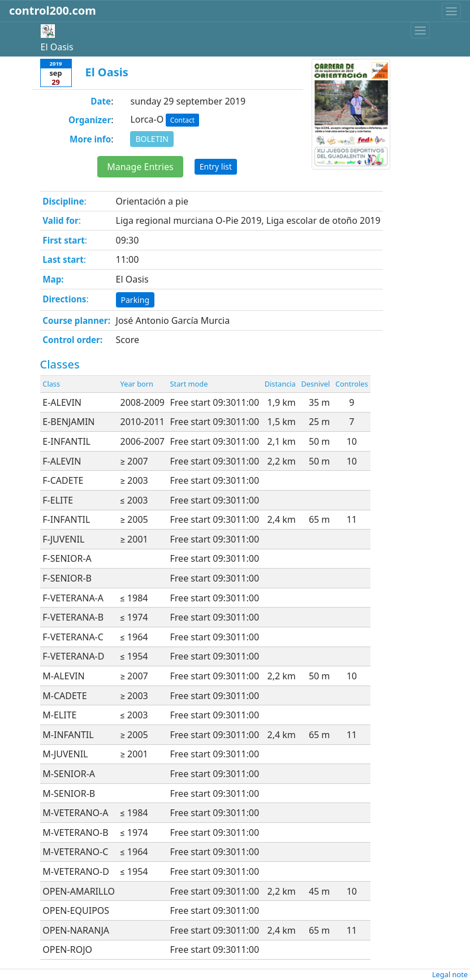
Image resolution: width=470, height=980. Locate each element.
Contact (182, 120)
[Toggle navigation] (451, 11)
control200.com (53, 10)
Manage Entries (140, 167)
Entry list (216, 166)
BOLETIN (152, 139)
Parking (135, 300)
